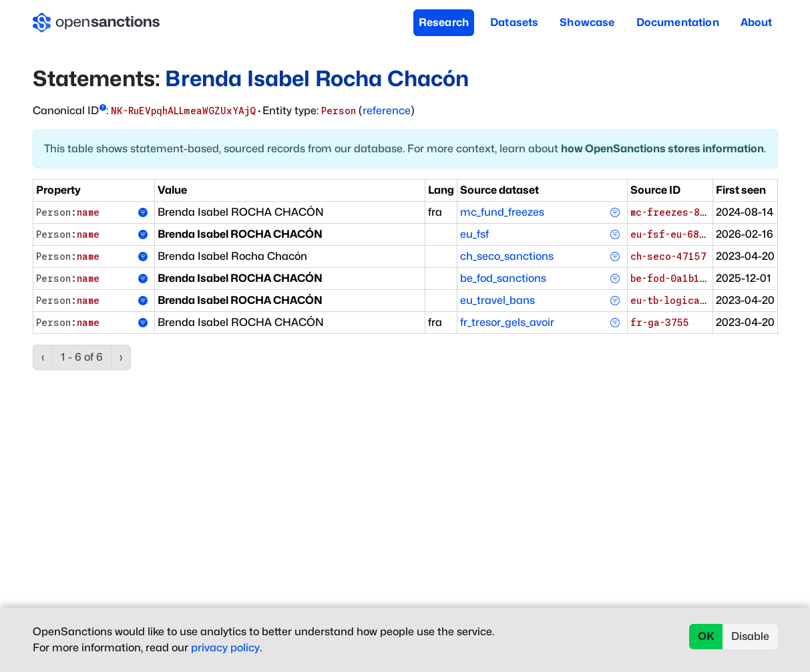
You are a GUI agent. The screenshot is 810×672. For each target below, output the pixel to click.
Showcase (587, 22)
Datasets (514, 22)
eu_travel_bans (497, 300)
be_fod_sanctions (503, 278)
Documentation (678, 22)
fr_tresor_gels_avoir (507, 322)
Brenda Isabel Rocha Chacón (317, 78)
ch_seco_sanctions (507, 256)
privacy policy (225, 648)
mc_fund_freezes (502, 212)
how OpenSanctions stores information (662, 149)
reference (387, 111)
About (757, 22)
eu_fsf (474, 234)
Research (444, 22)
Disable (750, 636)
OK (706, 636)
